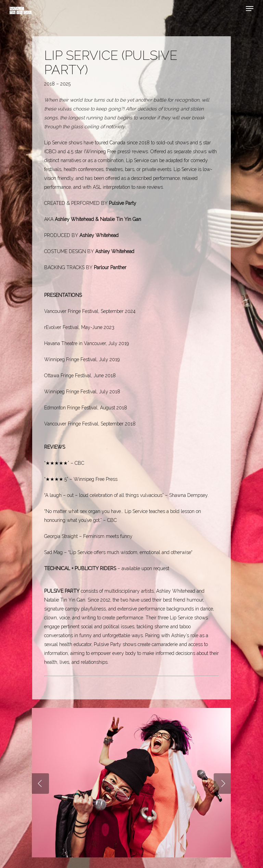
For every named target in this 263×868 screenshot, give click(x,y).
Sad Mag (53, 552)
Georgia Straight (61, 536)
